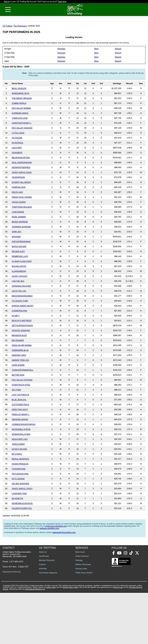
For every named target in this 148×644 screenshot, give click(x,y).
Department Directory (12, 623)
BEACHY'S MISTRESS (22, 335)
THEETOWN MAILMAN (22, 221)
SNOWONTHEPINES (21, 182)
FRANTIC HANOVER (21, 345)
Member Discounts (47, 611)
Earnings (61, 63)
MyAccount (80, 603)
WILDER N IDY (18, 266)
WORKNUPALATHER (21, 448)
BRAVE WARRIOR (20, 236)
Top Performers (20, 40)
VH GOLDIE (17, 152)
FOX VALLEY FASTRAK (22, 394)
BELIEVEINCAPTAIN (21, 172)
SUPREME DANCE (20, 127)
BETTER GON (18, 389)
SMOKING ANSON (20, 434)
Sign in (7, 2)
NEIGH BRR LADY (20, 453)
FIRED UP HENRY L (21, 429)
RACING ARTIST (19, 280)
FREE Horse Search (84, 624)
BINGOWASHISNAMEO (22, 310)
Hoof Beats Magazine (48, 624)
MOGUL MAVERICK (20, 473)
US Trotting (7, 40)
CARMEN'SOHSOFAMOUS (24, 439)
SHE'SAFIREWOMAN (21, 256)
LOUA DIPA (17, 162)
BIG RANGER (18, 355)
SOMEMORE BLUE (20, 364)
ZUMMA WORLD (19, 117)
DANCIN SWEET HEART (23, 320)
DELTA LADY (17, 206)
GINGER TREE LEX (20, 374)
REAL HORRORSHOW (22, 177)
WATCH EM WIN (19, 261)
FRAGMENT (17, 167)
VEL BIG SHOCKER (20, 498)
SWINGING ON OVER (21, 300)
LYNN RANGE (18, 226)
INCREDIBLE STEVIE (21, 444)
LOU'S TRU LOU (19, 305)
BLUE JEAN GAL (19, 414)
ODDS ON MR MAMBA (22, 360)
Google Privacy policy (70, 639)
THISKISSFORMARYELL (23, 384)
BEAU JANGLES (19, 103)
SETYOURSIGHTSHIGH (22, 340)
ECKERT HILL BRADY (21, 196)
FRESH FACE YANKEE (22, 211)
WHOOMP (16, 251)
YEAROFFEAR (18, 192)
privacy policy (51, 639)
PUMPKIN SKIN (19, 201)
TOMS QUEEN (18, 458)
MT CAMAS (17, 468)
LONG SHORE (18, 379)
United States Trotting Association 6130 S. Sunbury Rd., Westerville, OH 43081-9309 (17, 605)
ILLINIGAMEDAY (19, 285)
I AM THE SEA (18, 295)
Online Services (82, 607)
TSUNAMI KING (19, 483)
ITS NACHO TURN (20, 315)
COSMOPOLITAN (19, 325)
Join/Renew (44, 607)
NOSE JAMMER (19, 231)
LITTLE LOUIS (18, 147)
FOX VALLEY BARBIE (21, 122)
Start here (62, 2)
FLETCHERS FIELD (20, 419)
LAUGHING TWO (19, 508)
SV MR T (16, 330)
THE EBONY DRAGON (22, 113)
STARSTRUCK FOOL (21, 399)
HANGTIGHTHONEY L (22, 137)
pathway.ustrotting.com (49, 542)
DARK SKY (17, 246)
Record (118, 63)
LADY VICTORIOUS (20, 409)
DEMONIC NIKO (19, 369)
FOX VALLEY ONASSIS (22, 142)
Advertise (43, 620)
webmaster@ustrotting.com (64, 547)
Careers (42, 616)
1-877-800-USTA (16, 613)
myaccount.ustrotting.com (56, 540)
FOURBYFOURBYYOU (22, 523)
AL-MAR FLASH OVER (22, 276)
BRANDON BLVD (19, 350)
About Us (43, 603)
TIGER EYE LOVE (20, 132)
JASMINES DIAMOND (21, 241)
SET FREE (16, 404)
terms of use (118, 639)
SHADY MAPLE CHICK (22, 187)
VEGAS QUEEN (19, 216)
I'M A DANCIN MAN (20, 488)
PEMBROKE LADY (20, 271)
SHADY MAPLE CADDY (22, 503)
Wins (96, 63)
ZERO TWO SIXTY (20, 424)
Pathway (79, 611)
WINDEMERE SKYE (20, 108)
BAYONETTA (17, 513)
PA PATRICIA (17, 157)
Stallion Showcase (83, 616)
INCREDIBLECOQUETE (22, 518)
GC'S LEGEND (18, 493)
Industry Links (81, 620)
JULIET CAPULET (20, 290)
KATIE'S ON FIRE (19, 463)
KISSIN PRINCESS (20, 478)
